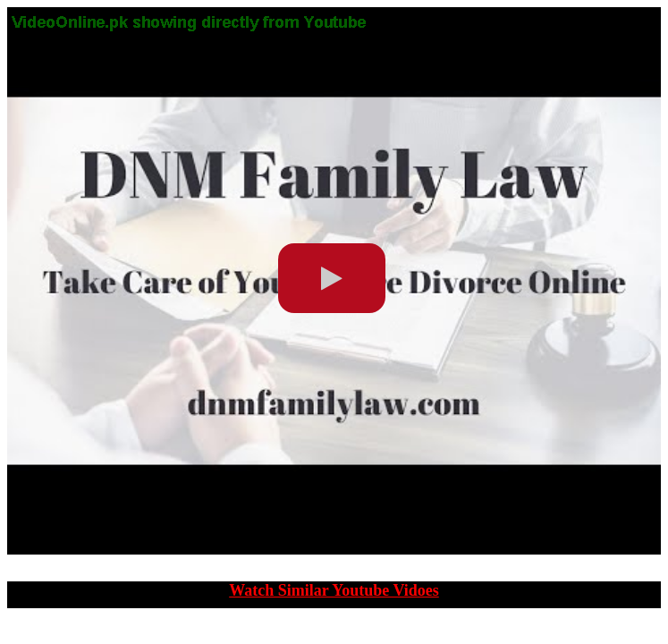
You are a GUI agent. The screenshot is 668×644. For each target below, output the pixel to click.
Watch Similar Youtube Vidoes (334, 590)
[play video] (332, 278)
